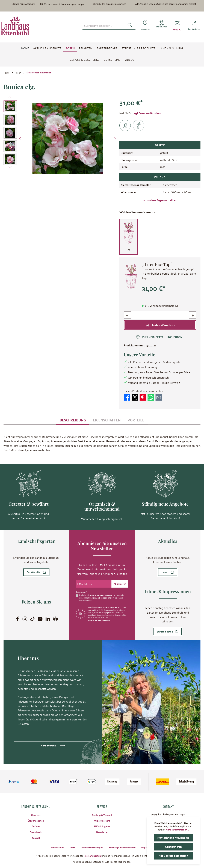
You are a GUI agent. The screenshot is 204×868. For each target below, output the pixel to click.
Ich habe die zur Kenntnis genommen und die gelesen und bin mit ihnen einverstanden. (102, 597)
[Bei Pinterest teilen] (143, 398)
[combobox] (103, 25)
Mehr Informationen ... (177, 829)
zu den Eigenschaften (160, 201)
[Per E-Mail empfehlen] (159, 398)
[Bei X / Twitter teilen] (135, 398)
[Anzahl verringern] (127, 316)
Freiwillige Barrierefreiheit (123, 847)
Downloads (36, 832)
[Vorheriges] (20, 140)
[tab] (73, 421)
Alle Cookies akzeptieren (173, 856)
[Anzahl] (160, 316)
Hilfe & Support (102, 826)
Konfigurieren (173, 847)
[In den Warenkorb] (160, 326)
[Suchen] (129, 25)
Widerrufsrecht (102, 820)
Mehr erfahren (48, 745)
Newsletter (102, 832)
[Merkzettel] (144, 26)
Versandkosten (93, 855)
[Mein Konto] (161, 26)
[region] (61, 140)
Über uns (36, 814)
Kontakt (36, 838)
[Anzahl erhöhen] (193, 316)
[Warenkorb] (177, 26)
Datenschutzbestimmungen (102, 594)
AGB (98, 597)
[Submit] (120, 583)
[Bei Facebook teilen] (127, 398)
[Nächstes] (115, 140)
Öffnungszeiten (36, 820)
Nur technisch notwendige (174, 837)
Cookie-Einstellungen (91, 847)
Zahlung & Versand (102, 814)
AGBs (70, 847)
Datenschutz (55, 847)
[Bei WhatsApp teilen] (151, 398)
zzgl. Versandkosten (146, 114)
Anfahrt (36, 826)
